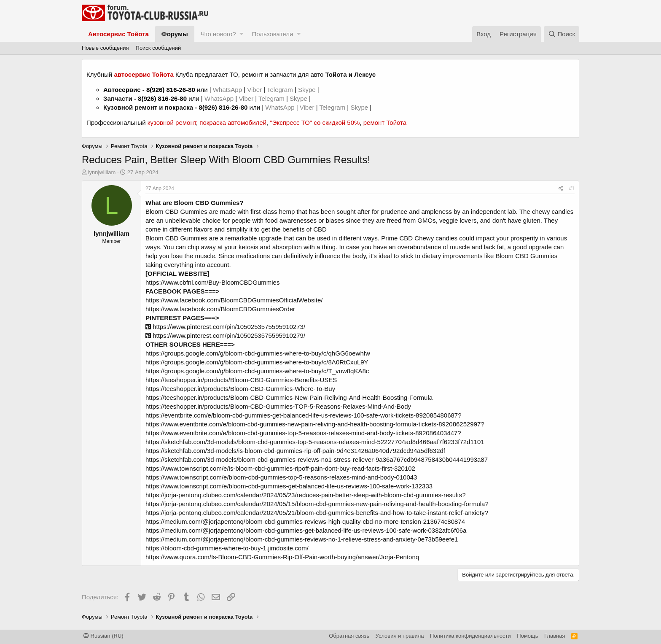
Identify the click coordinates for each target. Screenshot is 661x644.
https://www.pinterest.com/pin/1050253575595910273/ (225, 327)
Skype (308, 90)
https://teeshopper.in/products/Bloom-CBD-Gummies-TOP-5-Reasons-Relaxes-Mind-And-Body (278, 406)
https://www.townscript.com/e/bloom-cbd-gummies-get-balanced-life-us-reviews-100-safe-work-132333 (289, 486)
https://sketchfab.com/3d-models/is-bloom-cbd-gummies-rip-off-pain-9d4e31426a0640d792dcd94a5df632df (295, 451)
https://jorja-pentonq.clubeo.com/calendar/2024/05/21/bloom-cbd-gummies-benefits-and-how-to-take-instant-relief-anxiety (315, 513)
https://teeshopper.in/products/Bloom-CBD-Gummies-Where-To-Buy (240, 389)
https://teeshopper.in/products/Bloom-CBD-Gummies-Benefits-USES (241, 380)
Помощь (527, 636)
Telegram (281, 90)
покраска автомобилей (233, 123)
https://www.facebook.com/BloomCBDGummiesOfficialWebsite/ (234, 300)
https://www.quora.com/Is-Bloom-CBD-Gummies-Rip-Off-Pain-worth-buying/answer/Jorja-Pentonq (282, 557)
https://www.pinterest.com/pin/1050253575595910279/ (225, 335)
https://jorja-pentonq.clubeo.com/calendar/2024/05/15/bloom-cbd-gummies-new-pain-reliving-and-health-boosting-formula (315, 504)
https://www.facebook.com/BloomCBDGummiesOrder (220, 309)
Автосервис (122, 90)
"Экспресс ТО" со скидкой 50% (315, 123)
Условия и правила (400, 636)
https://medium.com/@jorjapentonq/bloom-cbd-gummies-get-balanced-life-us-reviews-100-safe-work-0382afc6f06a (306, 530)
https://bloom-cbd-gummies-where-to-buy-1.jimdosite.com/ (227, 548)
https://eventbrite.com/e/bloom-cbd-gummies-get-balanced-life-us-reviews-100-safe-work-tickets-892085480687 (302, 415)
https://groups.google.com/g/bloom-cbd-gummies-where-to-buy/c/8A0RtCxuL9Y (257, 362)
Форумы (175, 34)
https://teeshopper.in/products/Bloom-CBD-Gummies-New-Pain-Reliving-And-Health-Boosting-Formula (289, 397)
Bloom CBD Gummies (176, 212)
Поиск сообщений (159, 48)
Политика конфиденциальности (470, 636)
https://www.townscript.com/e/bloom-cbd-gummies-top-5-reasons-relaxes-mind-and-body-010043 (281, 477)
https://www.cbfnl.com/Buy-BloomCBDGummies (212, 282)
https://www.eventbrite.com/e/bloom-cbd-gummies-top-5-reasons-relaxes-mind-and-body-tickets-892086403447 (301, 433)
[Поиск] (562, 34)
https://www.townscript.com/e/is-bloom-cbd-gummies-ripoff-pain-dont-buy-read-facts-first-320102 (280, 468)
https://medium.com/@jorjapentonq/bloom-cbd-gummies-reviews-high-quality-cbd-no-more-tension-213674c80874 (305, 521)
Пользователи (272, 34)
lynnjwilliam (102, 172)
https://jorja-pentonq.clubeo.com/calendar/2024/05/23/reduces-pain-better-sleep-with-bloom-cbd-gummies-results (304, 495)
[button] (241, 34)
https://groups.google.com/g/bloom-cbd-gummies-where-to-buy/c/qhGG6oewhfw (258, 353)
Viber (254, 90)
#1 (572, 189)
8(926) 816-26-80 (171, 90)
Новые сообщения (105, 48)
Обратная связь (349, 636)
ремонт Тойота (385, 123)
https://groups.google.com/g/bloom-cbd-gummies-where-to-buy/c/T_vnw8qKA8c (257, 371)
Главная (555, 636)
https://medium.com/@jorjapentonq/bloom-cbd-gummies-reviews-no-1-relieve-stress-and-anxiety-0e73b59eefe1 (302, 539)
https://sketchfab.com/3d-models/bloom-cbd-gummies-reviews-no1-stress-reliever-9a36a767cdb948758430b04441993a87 (317, 459)
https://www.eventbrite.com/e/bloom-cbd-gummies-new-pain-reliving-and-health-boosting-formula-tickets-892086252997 (313, 424)
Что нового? (218, 34)
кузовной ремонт (172, 123)
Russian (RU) (103, 636)
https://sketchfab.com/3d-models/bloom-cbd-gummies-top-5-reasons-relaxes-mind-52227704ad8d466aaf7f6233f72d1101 (315, 442)
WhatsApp (228, 90)
